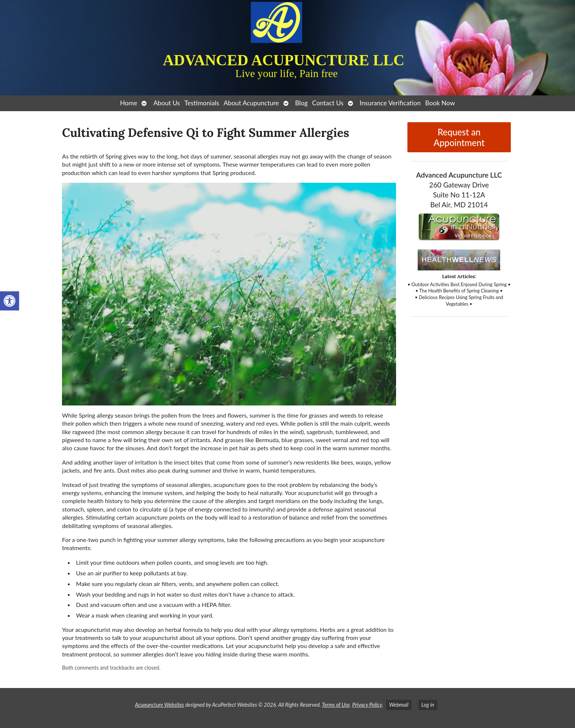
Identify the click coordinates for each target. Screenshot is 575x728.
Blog (301, 103)
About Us (166, 103)
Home (129, 103)
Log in (428, 705)
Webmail (399, 705)
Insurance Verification (390, 103)
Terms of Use (336, 705)
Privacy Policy (367, 705)
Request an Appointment (459, 137)
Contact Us (328, 103)
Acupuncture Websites (160, 705)
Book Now (440, 103)
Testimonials (202, 103)
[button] (10, 301)
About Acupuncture (251, 103)
